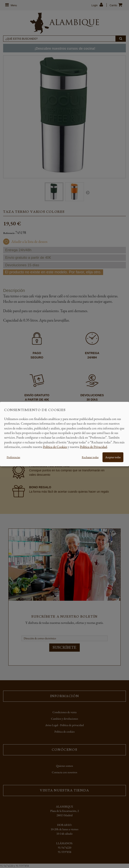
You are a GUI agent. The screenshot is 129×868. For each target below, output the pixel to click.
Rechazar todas (90, 457)
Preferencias (13, 457)
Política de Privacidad (94, 447)
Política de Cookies (55, 447)
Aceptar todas (113, 457)
